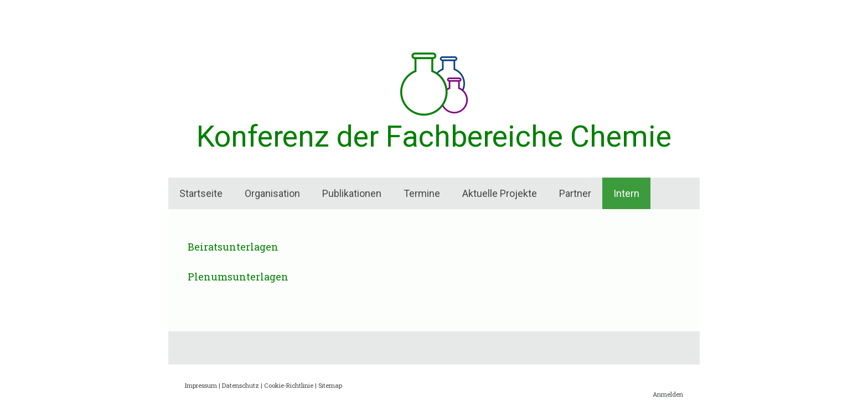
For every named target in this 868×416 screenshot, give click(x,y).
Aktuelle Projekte (500, 193)
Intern (626, 193)
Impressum (201, 385)
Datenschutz (241, 385)
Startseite (201, 193)
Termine (422, 193)
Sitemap (330, 385)
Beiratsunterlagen (233, 247)
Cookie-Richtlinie (289, 385)
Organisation (272, 193)
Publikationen (352, 193)
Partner (575, 193)
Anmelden (668, 394)
